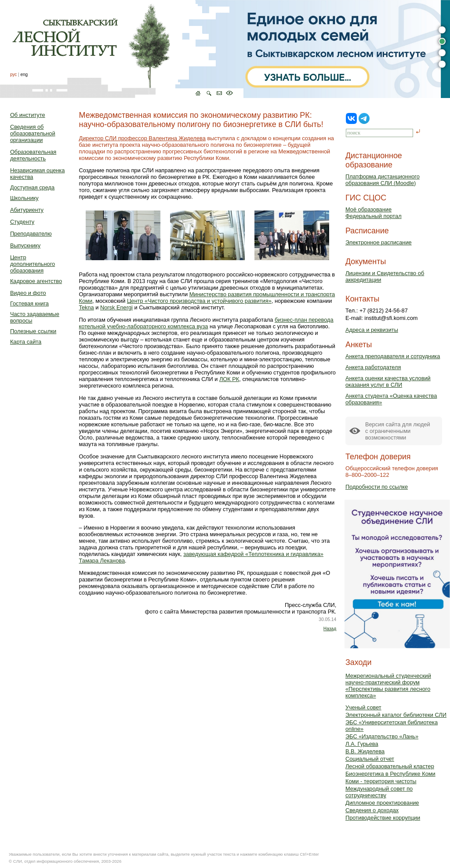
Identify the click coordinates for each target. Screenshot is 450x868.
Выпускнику (25, 245)
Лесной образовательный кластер (390, 766)
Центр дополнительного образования (33, 264)
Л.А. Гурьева (362, 744)
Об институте (28, 115)
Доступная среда (32, 187)
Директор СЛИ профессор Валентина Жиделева (142, 138)
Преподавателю (31, 234)
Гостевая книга (29, 303)
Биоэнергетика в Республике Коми (390, 774)
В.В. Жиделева (365, 751)
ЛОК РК (229, 379)
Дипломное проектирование (382, 803)
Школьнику (24, 198)
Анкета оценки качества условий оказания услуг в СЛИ (388, 381)
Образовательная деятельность (33, 155)
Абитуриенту (27, 210)
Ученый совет (363, 707)
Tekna (87, 307)
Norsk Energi (116, 307)
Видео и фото (28, 293)
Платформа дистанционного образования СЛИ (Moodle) (383, 180)
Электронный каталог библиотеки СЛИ (396, 715)
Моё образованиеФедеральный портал (374, 213)
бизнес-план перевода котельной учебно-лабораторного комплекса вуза (206, 323)
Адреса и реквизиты (372, 330)
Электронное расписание (379, 242)
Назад (330, 629)
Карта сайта (26, 342)
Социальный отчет (370, 759)
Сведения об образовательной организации (33, 133)
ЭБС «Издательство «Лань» (382, 736)
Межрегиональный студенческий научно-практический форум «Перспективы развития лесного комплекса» (388, 686)
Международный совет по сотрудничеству (379, 792)
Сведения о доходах (372, 810)
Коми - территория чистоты (381, 781)
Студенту (22, 222)
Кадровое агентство (36, 281)
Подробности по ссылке (377, 487)
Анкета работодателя (373, 367)
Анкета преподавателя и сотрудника (393, 356)
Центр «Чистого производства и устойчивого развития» (199, 301)
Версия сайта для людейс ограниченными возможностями (398, 431)
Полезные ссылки (33, 331)
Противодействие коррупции (383, 818)
